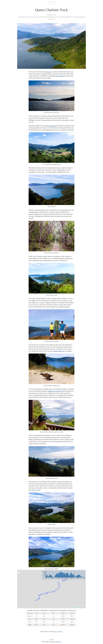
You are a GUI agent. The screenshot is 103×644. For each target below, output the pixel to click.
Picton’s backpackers (51, 126)
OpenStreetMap (78, 608)
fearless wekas (57, 351)
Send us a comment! (58, 632)
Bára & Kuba (52, 2)
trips (49, 4)
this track (48, 72)
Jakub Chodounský (56, 642)
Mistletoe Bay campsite (55, 391)
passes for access (60, 76)
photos (53, 4)
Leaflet (73, 608)
